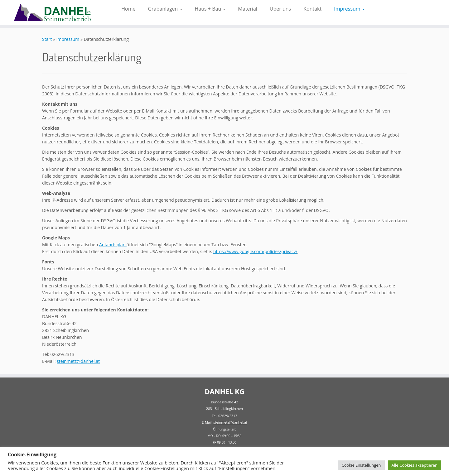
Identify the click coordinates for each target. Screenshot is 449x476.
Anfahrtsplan (113, 245)
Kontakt (312, 9)
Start (47, 39)
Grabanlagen (165, 9)
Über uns (280, 9)
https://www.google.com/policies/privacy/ (255, 251)
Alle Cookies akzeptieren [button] (415, 465)
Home (128, 9)
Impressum (349, 9)
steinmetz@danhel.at (78, 361)
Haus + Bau (210, 9)
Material (247, 9)
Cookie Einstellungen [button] (361, 465)
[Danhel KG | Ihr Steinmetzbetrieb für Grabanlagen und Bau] (52, 12)
